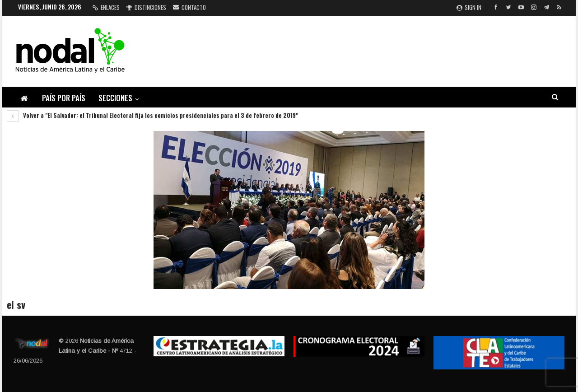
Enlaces (106, 7)
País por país (64, 98)
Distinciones (146, 7)
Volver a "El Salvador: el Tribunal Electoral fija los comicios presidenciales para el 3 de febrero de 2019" (152, 115)
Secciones (115, 98)
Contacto (189, 7)
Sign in (469, 7)
